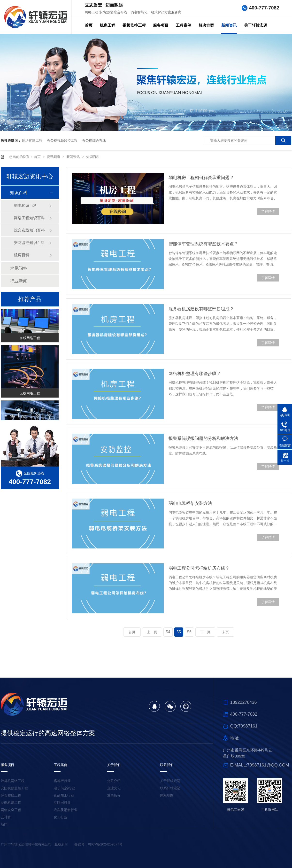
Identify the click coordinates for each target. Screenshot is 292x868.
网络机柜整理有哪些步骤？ (195, 374)
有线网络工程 (30, 339)
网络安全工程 (11, 810)
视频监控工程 (134, 25)
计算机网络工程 (13, 781)
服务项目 (161, 25)
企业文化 (114, 788)
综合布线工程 (11, 795)
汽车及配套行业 (66, 810)
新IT (4, 824)
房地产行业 (62, 781)
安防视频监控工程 (14, 788)
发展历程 (114, 795)
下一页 (205, 632)
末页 (225, 632)
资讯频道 (54, 157)
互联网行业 (62, 803)
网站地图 (167, 795)
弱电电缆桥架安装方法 (190, 503)
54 (168, 632)
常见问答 (19, 268)
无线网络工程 (30, 394)
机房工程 (108, 25)
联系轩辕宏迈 (170, 788)
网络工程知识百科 (29, 218)
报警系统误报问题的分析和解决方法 (203, 438)
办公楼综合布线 (94, 141)
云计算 (6, 817)
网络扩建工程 (32, 141)
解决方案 (206, 25)
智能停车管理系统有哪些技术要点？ (203, 244)
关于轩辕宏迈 (256, 25)
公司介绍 (114, 781)
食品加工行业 (64, 795)
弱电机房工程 (11, 803)
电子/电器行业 (64, 788)
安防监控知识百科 (29, 243)
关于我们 (114, 765)
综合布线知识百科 (29, 230)
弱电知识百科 (25, 206)
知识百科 (93, 157)
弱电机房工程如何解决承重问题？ (201, 178)
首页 (89, 25)
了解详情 (268, 211)
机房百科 (22, 255)
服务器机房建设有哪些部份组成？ (201, 309)
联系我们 (167, 765)
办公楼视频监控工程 (62, 141)
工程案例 (184, 25)
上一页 (152, 632)
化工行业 (61, 817)
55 (179, 632)
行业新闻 (19, 281)
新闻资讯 (229, 25)
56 (189, 632)
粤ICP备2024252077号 (105, 844)
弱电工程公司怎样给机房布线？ (199, 568)
